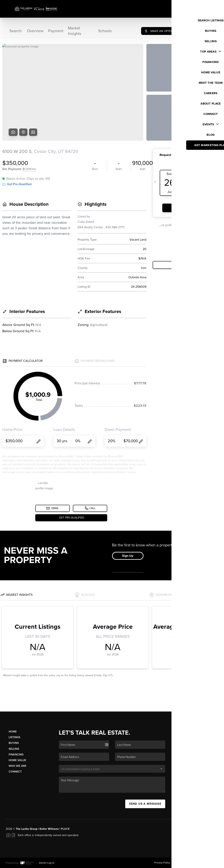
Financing (16, 755)
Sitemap (214, 863)
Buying (14, 743)
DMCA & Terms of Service (190, 863)
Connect (15, 772)
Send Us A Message (145, 804)
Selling (14, 749)
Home (13, 732)
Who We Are (17, 766)
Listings (14, 737)
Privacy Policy (162, 863)
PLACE (65, 829)
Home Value (17, 760)
